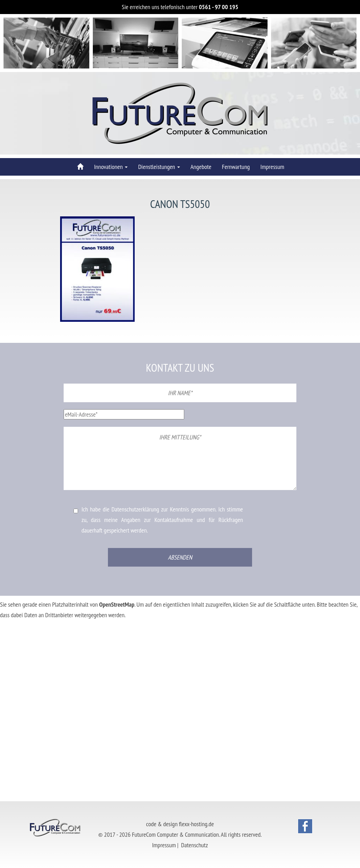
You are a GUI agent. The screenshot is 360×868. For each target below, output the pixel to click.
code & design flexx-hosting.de (180, 824)
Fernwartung (236, 167)
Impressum (272, 167)
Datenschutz (194, 845)
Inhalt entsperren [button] (19, 636)
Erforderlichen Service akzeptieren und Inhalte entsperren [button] (63, 647)
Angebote (201, 167)
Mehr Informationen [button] (22, 625)
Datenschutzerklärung (135, 509)
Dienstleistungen (159, 167)
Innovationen (111, 167)
